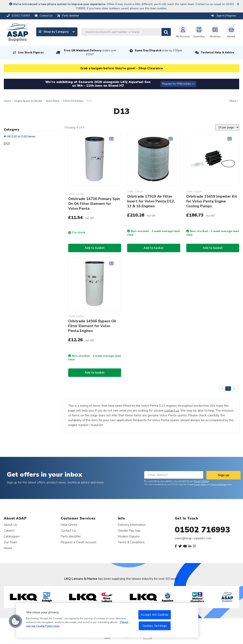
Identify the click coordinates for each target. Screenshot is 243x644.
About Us (10, 525)
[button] (15, 621)
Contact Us (68, 530)
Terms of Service (219, 484)
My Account (183, 32)
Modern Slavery (129, 536)
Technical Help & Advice (217, 53)
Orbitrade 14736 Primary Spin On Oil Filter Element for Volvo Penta (94, 204)
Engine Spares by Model (28, 101)
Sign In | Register (224, 16)
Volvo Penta (52, 101)
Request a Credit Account (79, 542)
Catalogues (12, 536)
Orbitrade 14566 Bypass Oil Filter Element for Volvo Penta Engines (92, 326)
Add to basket (95, 248)
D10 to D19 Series (73, 101)
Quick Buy (199, 32)
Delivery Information (132, 525)
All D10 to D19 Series (20, 136)
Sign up (224, 475)
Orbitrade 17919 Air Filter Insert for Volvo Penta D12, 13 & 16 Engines (151, 201)
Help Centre (69, 525)
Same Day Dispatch (158, 51)
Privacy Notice (201, 481)
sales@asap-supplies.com (193, 538)
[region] (107, 620)
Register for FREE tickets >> (178, 84)
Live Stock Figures (31, 53)
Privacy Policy (200, 484)
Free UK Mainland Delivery (90, 52)
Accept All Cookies (155, 615)
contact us (172, 411)
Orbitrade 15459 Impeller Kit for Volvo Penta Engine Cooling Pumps (212, 201)
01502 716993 (202, 530)
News (8, 548)
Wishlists (215, 32)
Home (7, 101)
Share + (234, 101)
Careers (9, 530)
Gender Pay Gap (129, 530)
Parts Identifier (71, 536)
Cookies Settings (155, 626)
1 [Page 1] (228, 388)
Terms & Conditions (131, 542)
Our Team (11, 542)
